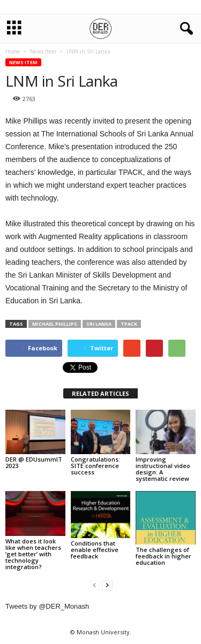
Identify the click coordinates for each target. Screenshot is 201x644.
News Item (23, 62)
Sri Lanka (99, 324)
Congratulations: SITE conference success (95, 466)
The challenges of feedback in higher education (163, 556)
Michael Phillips (55, 324)
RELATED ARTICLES (100, 393)
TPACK (129, 324)
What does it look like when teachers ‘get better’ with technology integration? (33, 554)
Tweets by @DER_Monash (47, 606)
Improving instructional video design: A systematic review (163, 469)
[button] (184, 29)
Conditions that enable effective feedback (95, 550)
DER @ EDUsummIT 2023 (34, 462)
